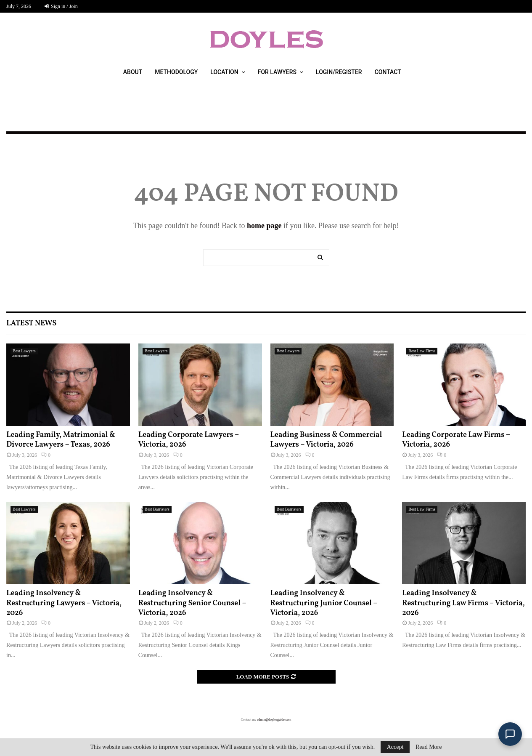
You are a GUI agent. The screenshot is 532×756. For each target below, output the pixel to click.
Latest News (31, 323)
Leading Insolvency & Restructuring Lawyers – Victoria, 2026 (64, 603)
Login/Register (339, 72)
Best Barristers (157, 509)
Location (224, 72)
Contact (388, 72)
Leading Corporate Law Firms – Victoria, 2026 (456, 440)
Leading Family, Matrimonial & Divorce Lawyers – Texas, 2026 (61, 440)
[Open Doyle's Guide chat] (510, 734)
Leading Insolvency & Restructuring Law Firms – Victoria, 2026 (463, 603)
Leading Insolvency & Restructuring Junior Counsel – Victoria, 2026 (324, 603)
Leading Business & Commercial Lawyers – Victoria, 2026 (326, 440)
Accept (395, 747)
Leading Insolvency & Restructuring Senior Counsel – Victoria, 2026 (192, 603)
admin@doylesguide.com (274, 720)
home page (264, 226)
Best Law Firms (422, 351)
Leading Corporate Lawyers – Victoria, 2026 (189, 440)
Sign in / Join (61, 6)
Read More (429, 747)
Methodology (176, 72)
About (133, 72)
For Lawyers (277, 72)
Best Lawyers (24, 351)
